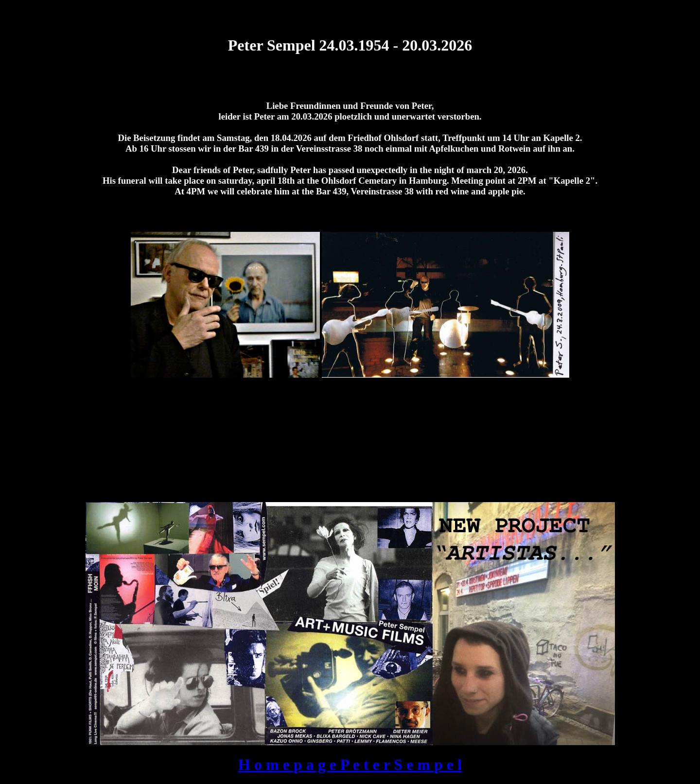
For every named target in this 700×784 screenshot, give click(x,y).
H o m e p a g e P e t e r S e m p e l (350, 765)
